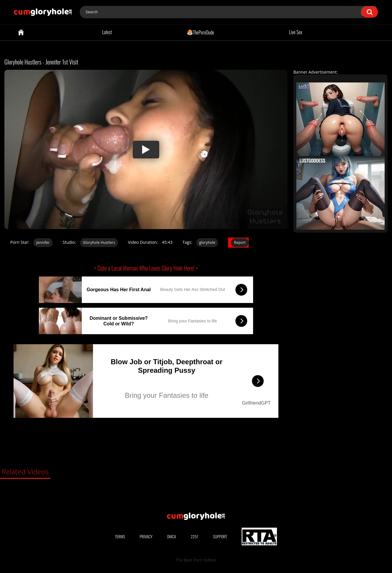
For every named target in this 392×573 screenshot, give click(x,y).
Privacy (146, 536)
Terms (120, 536)
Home (21, 32)
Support (220, 536)
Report (240, 242)
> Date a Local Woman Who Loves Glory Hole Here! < (146, 268)
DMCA (172, 536)
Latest (107, 32)
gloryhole (207, 242)
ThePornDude (201, 32)
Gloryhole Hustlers (99, 242)
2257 (195, 536)
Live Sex (296, 32)
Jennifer (43, 242)
